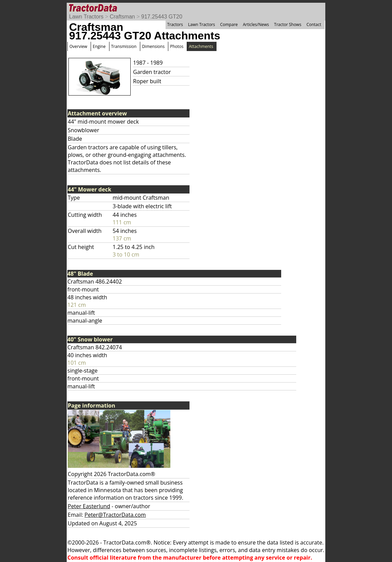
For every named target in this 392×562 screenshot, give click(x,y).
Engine (99, 46)
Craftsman (122, 17)
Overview (78, 46)
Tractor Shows (288, 24)
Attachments (201, 46)
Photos (177, 46)
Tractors (175, 24)
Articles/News (256, 24)
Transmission (124, 46)
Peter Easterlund (89, 506)
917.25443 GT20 (162, 17)
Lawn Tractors (86, 17)
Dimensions (153, 46)
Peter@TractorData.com (115, 515)
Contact (314, 24)
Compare (229, 24)
